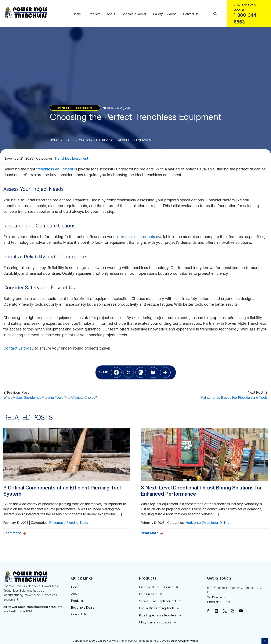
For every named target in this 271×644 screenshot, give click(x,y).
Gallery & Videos (165, 14)
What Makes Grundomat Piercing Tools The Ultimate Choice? (50, 397)
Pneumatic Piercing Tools (69, 523)
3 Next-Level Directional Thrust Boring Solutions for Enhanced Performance (201, 491)
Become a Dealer (134, 14)
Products (94, 14)
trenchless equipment (55, 169)
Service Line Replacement (158, 601)
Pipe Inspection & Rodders (158, 615)
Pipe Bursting (148, 594)
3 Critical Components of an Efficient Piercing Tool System (62, 491)
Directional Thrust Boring (156, 587)
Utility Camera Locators (155, 622)
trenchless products (138, 237)
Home (77, 14)
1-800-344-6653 (218, 602)
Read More (12, 533)
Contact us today (19, 348)
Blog (69, 140)
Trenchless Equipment (75, 108)
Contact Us (191, 14)
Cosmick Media (188, 641)
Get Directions (216, 597)
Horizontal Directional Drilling (207, 523)
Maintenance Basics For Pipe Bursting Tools (234, 397)
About (111, 14)
